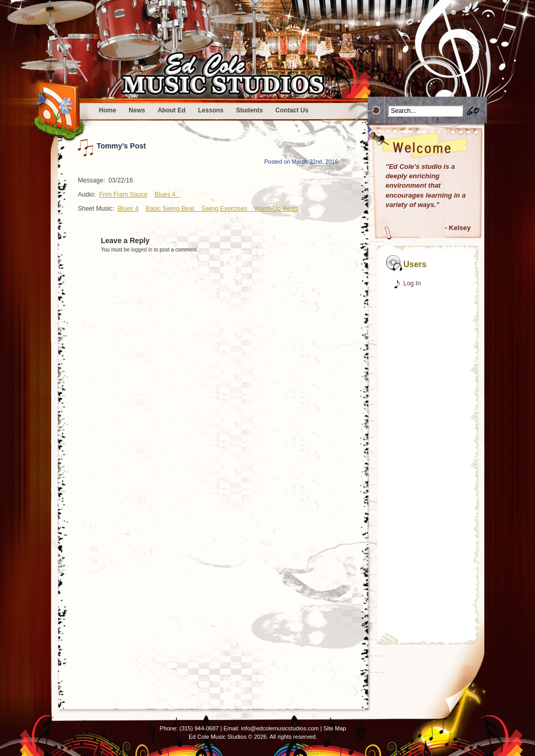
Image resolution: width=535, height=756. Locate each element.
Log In (412, 283)
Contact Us (292, 110)
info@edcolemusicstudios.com (280, 728)
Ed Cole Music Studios (218, 737)
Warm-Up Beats (277, 209)
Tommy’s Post (121, 146)
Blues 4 (168, 194)
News (137, 110)
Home (107, 110)
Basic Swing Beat (173, 209)
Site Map (335, 728)
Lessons (211, 110)
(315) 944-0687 (199, 728)
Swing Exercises (228, 209)
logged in (142, 250)
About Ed (172, 110)
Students (249, 110)
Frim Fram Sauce (124, 194)
